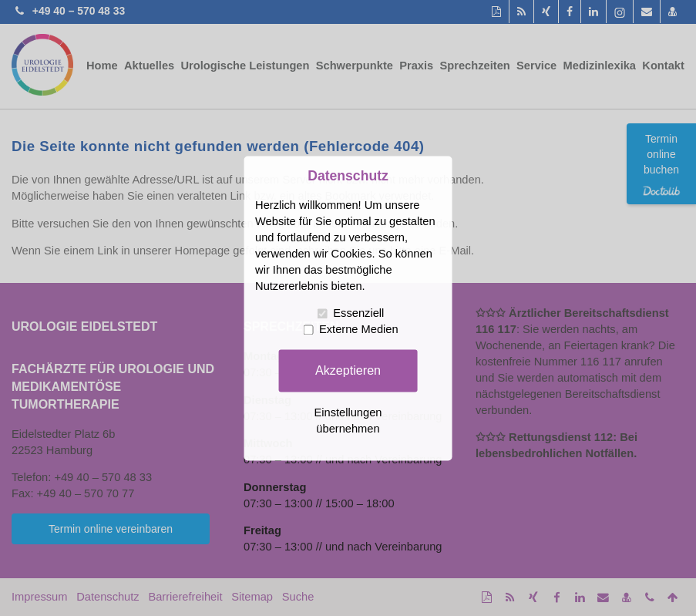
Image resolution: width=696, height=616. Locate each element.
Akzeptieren (348, 370)
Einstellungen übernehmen (348, 421)
